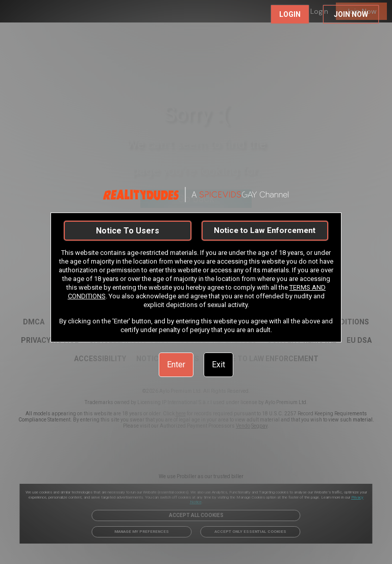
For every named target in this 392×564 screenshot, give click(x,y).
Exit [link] (218, 365)
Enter (176, 365)
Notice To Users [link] (128, 231)
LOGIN (290, 14)
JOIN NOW (351, 14)
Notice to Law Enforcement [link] (265, 230)
